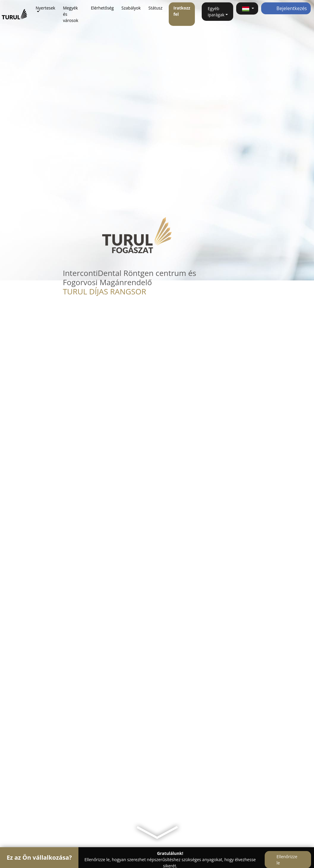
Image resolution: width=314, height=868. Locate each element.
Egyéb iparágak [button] (216, 12)
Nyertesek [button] (45, 8)
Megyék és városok (71, 14)
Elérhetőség (102, 8)
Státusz (156, 8)
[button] (247, 8)
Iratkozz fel (182, 11)
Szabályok (131, 8)
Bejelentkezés (286, 8)
